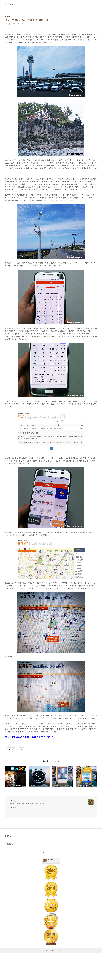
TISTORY (51, 977)
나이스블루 (9, 4)
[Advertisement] (51, 188)
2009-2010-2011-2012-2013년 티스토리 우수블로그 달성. (27, 830)
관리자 (58, 977)
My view (45, 883)
